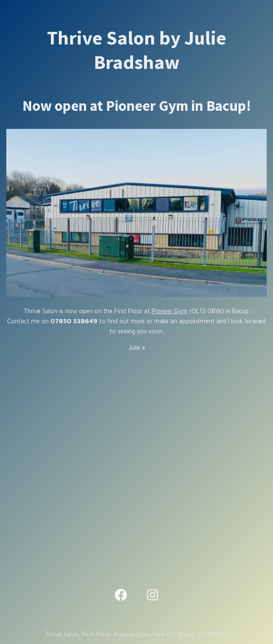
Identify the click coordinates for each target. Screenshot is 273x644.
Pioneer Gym (169, 311)
